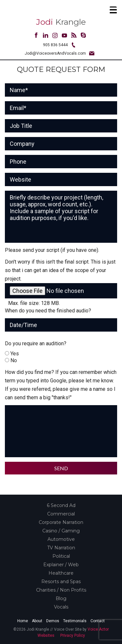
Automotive (61, 539)
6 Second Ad (61, 505)
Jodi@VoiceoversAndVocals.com (55, 53)
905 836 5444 (55, 45)
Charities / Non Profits (61, 590)
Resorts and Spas (61, 582)
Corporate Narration (61, 522)
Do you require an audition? (36, 343)
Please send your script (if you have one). (52, 250)
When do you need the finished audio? (48, 311)
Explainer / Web (61, 565)
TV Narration (61, 548)
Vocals (61, 607)
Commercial (61, 514)
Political (61, 556)
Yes (15, 354)
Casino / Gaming (61, 531)
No (14, 360)
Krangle (61, 22)
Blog (61, 598)
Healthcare (61, 573)
